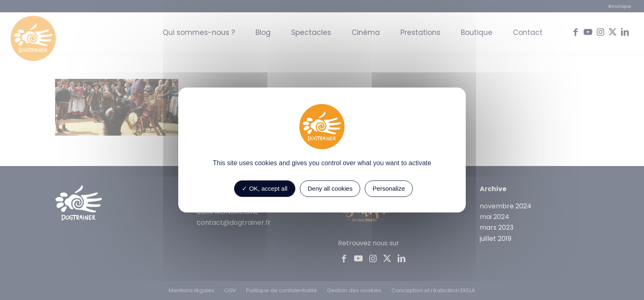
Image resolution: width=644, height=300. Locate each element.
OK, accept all (265, 188)
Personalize (389, 188)
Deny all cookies (330, 188)
